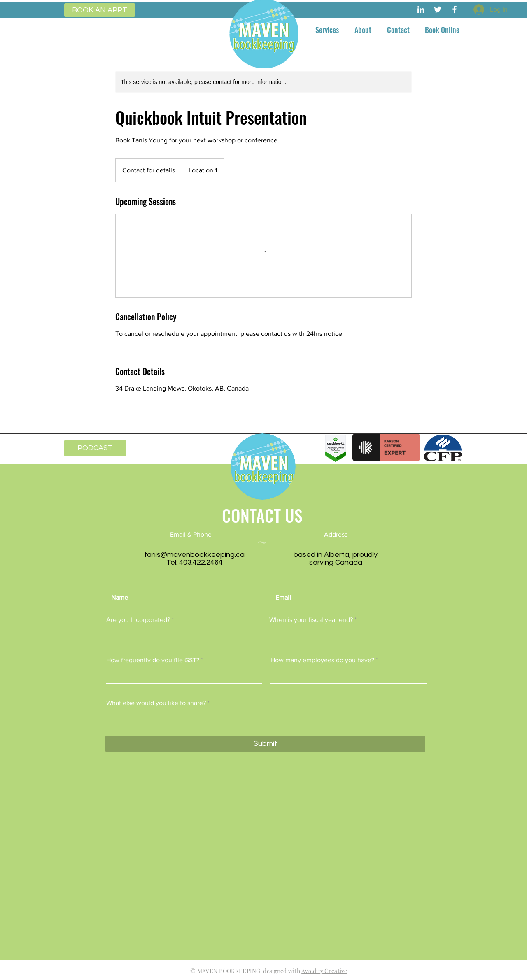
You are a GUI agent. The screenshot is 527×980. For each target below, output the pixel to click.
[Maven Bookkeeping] (421, 9)
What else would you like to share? (156, 703)
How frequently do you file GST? (153, 660)
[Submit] (265, 744)
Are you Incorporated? (138, 620)
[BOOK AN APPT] (100, 10)
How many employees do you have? (322, 660)
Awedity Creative (324, 971)
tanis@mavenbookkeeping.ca (194, 555)
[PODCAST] (95, 448)
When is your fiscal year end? (311, 620)
